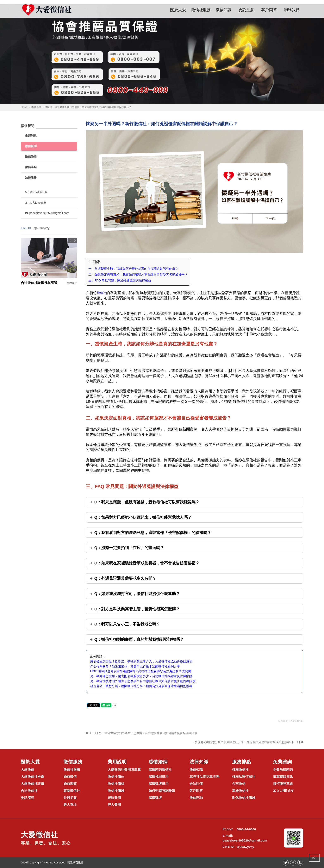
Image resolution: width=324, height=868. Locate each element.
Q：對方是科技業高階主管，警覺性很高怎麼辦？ (137, 609)
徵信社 (102, 293)
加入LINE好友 (283, 791)
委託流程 (27, 798)
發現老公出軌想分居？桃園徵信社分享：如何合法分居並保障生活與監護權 (141, 686)
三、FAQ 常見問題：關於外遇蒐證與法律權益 (120, 280)
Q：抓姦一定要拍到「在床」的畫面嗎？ (129, 548)
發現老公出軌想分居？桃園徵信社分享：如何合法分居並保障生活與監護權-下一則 (249, 742)
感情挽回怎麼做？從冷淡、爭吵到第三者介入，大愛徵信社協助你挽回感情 (141, 661)
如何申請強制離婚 (162, 791)
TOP (314, 858)
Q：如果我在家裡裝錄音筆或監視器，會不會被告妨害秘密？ (147, 563)
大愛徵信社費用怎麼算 (124, 770)
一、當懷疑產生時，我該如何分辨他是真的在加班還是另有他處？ (133, 269)
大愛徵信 (27, 770)
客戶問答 (269, 10)
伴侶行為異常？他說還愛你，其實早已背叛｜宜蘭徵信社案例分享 (135, 666)
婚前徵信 (70, 777)
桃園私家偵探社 (244, 777)
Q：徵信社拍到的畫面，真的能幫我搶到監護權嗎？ (139, 639)
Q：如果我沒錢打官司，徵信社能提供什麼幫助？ (137, 594)
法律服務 (31, 178)
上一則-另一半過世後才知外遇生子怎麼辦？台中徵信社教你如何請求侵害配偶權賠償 (141, 733)
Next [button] (75, 240)
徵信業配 (31, 167)
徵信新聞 (36, 107)
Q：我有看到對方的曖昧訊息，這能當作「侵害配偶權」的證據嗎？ (153, 533)
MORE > (72, 283)
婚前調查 (70, 784)
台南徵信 (239, 784)
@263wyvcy (42, 228)
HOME (25, 107)
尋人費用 (114, 805)
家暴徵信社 (72, 791)
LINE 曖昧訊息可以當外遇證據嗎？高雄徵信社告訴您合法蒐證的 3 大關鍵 (141, 671)
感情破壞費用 (158, 784)
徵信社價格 (116, 784)
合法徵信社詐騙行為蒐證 (39, 283)
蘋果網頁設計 (75, 863)
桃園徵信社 (240, 770)
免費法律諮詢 (283, 770)
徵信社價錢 (116, 791)
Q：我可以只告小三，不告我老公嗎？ (127, 624)
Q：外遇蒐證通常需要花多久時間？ (125, 578)
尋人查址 (70, 805)
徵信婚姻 (31, 156)
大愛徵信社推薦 (32, 777)
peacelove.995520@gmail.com (47, 213)
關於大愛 (178, 10)
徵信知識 (224, 10)
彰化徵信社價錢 (244, 798)
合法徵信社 (29, 791)
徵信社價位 (116, 777)
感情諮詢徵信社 (160, 770)
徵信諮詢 (196, 798)
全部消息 (31, 136)
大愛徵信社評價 (32, 784)
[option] (49, 262)
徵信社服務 (201, 10)
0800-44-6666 (36, 192)
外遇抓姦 (70, 798)
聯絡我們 (292, 10)
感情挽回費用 (158, 777)
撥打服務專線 (283, 784)
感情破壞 (155, 798)
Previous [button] (70, 240)
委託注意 (246, 10)
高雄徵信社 (240, 791)
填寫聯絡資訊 (283, 777)
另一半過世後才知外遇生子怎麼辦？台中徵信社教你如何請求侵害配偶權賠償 (143, 681)
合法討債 (196, 784)
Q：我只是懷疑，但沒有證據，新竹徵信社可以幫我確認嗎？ (147, 502)
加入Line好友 (36, 203)
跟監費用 (114, 798)
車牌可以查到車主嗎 (204, 777)
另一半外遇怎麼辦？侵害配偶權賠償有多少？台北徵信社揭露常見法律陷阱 (141, 676)
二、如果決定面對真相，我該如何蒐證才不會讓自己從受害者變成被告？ (138, 275)
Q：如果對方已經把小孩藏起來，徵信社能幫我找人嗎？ (143, 517)
